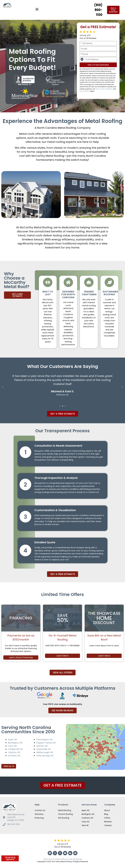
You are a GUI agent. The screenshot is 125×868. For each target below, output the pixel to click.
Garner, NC (42, 746)
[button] (37, 9)
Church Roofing (65, 814)
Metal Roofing (65, 810)
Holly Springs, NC (45, 756)
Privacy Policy (85, 91)
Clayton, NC (14, 752)
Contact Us (40, 810)
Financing (39, 818)
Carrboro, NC (88, 818)
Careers (108, 825)
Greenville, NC (44, 749)
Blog (106, 814)
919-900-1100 (13, 824)
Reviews (108, 822)
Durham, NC (14, 756)
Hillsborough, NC (45, 752)
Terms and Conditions (104, 89)
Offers (107, 818)
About (107, 810)
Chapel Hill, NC (16, 749)
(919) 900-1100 (98, 10)
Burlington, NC (15, 743)
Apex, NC (13, 739)
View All (85, 825)
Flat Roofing (64, 818)
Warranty (39, 814)
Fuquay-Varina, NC (46, 743)
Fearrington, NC (45, 739)
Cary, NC (13, 746)
